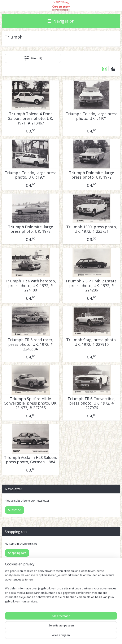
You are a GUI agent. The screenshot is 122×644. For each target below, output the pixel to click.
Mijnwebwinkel (63, 636)
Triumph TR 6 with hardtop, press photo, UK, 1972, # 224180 (30, 286)
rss (79, 629)
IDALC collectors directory (19, 601)
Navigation (61, 21)
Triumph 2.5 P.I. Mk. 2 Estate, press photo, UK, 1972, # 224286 (91, 286)
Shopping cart (17, 553)
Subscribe (15, 510)
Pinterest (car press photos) (21, 606)
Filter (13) (33, 58)
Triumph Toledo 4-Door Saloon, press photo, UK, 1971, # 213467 (31, 118)
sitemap (70, 629)
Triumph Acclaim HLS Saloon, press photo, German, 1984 (30, 460)
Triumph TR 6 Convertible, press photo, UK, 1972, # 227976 (91, 403)
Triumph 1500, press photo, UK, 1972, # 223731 (92, 229)
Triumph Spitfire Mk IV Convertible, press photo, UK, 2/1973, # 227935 (31, 403)
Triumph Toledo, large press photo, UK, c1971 (92, 116)
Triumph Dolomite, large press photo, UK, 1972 (91, 175)
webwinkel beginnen (95, 629)
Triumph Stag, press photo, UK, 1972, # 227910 (91, 342)
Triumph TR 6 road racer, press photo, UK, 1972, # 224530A (30, 344)
